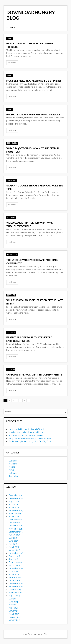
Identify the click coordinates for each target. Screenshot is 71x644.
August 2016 (14, 556)
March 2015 (14, 574)
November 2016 (16, 553)
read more (12, 63)
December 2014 (16, 584)
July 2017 (13, 538)
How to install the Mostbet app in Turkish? (27, 429)
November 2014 (16, 587)
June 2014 (13, 602)
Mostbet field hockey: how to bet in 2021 (34, 81)
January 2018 (15, 523)
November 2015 (16, 568)
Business (11, 369)
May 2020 (13, 505)
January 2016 (15, 565)
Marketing (11, 180)
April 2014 (13, 608)
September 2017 (16, 532)
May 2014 (13, 605)
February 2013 (15, 617)
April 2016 (13, 559)
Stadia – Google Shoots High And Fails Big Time (30, 441)
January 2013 (15, 620)
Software (11, 217)
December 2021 (16, 495)
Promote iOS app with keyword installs (33, 115)
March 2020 (14, 508)
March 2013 (14, 614)
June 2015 (13, 571)
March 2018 (14, 517)
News (11, 470)
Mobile (10, 38)
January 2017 (15, 550)
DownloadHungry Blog (31, 15)
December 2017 (16, 526)
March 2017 (14, 547)
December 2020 (16, 498)
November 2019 (16, 511)
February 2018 (15, 520)
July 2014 (13, 599)
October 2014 (15, 590)
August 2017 (14, 535)
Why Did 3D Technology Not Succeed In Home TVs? (32, 438)
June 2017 (13, 541)
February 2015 (15, 577)
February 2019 (15, 514)
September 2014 (16, 593)
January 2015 (15, 580)
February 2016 (15, 562)
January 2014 (15, 611)
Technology (12, 143)
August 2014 (14, 596)
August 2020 (15, 501)
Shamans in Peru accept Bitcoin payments (34, 375)
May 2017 (13, 544)
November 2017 (16, 529)
